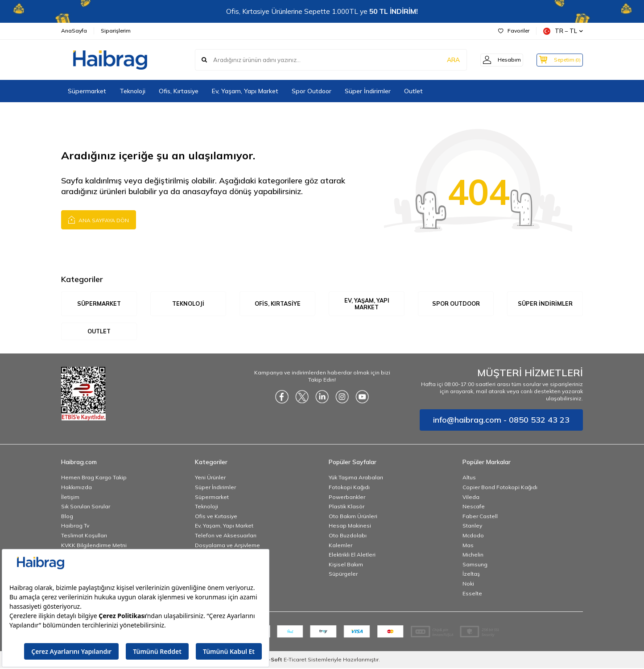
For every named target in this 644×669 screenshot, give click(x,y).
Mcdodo (473, 536)
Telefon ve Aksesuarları (226, 536)
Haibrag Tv (75, 526)
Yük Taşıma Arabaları (356, 478)
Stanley (472, 526)
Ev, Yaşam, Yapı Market (245, 91)
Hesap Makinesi (350, 526)
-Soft (274, 660)
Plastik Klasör (347, 507)
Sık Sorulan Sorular (86, 507)
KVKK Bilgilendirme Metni (94, 546)
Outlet (413, 91)
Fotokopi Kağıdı (349, 488)
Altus (469, 478)
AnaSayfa (74, 31)
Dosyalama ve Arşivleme (227, 546)
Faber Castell (480, 517)
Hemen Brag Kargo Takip (94, 478)
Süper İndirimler (368, 91)
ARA (444, 60)
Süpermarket (87, 91)
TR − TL (563, 31)
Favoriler (514, 31)
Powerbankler (347, 497)
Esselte (472, 594)
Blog (67, 517)
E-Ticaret (295, 660)
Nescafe (474, 507)
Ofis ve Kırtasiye (216, 517)
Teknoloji (132, 91)
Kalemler (341, 546)
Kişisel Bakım (346, 565)
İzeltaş (471, 575)
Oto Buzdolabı (348, 536)
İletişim (70, 497)
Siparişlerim (116, 31)
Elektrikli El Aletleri (352, 555)
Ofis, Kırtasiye (179, 91)
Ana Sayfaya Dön (99, 219)
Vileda (471, 497)
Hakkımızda (76, 488)
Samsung (475, 565)
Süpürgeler (343, 575)
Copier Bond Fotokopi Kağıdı (500, 488)
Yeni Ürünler (210, 478)
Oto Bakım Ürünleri (353, 517)
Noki (468, 584)
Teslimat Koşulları (84, 536)
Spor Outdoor (312, 91)
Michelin (473, 555)
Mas (468, 546)
